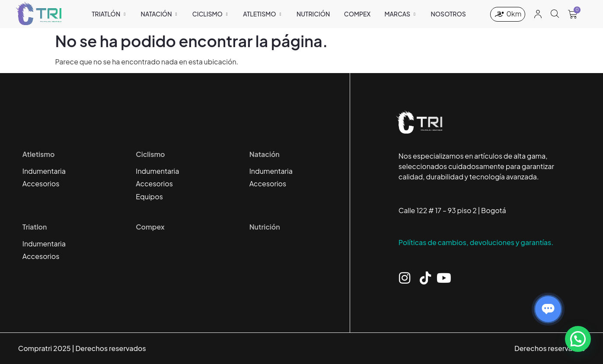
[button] (578, 339)
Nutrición (265, 227)
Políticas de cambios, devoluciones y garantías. (476, 242)
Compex (150, 227)
